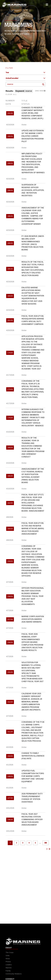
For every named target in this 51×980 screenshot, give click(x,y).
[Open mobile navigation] (47, 5)
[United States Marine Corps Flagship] (14, 5)
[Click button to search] (43, 84)
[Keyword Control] (25, 84)
